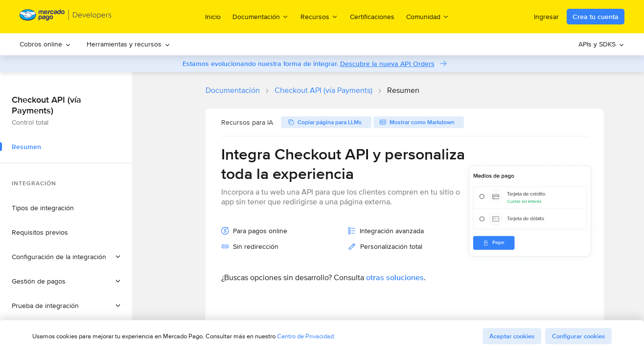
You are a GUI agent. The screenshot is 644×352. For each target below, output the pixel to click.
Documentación (233, 90)
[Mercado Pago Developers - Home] (66, 17)
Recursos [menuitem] (319, 16)
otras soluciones (395, 277)
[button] (66, 257)
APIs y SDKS (601, 44)
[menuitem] (45, 44)
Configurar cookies (578, 336)
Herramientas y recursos (128, 44)
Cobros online (45, 44)
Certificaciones (372, 17)
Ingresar (546, 17)
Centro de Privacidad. (306, 336)
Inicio (213, 17)
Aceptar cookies (512, 336)
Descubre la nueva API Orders (387, 64)
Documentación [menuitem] (261, 16)
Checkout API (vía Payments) (323, 90)
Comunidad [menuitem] (428, 16)
